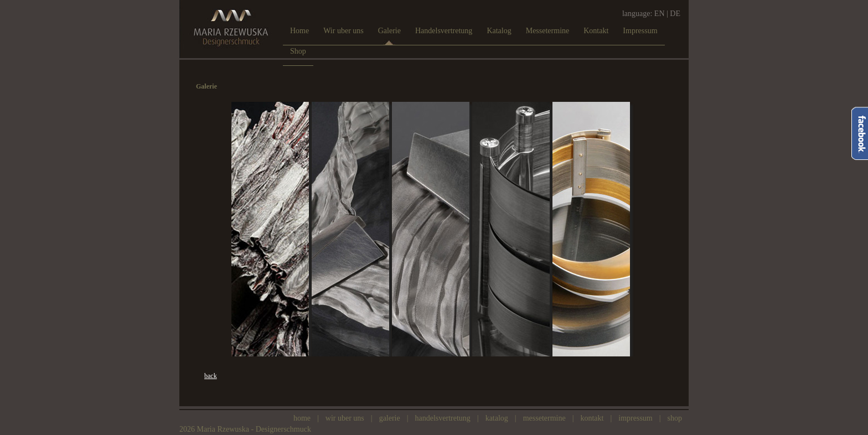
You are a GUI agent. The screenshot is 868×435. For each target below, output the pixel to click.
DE (675, 14)
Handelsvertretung (443, 418)
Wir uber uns (345, 418)
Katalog (497, 418)
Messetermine (544, 418)
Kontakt (592, 418)
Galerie (390, 418)
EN (660, 14)
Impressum (635, 418)
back (211, 376)
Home (302, 418)
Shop (675, 418)
